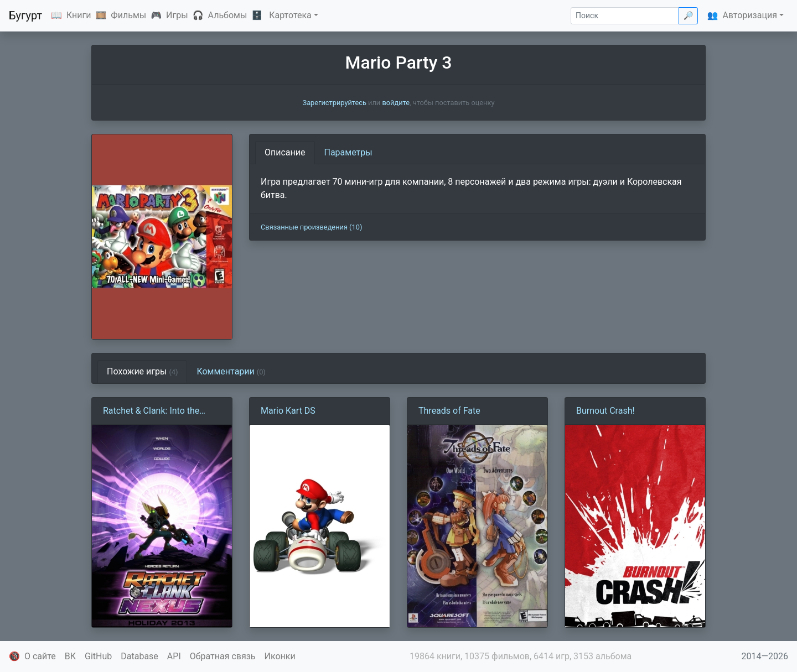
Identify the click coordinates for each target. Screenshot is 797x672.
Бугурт (25, 15)
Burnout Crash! (605, 411)
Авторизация (750, 15)
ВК (70, 656)
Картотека (290, 15)
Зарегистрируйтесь (335, 103)
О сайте (40, 656)
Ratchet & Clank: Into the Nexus (151, 411)
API (174, 656)
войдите (396, 103)
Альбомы (228, 15)
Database (139, 656)
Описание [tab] (285, 152)
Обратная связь (223, 656)
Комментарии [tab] (231, 371)
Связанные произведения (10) (311, 227)
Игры (177, 15)
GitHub (98, 656)
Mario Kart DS (288, 411)
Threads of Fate (449, 411)
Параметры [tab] (348, 152)
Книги (79, 15)
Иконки (280, 656)
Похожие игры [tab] (142, 371)
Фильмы (128, 15)
